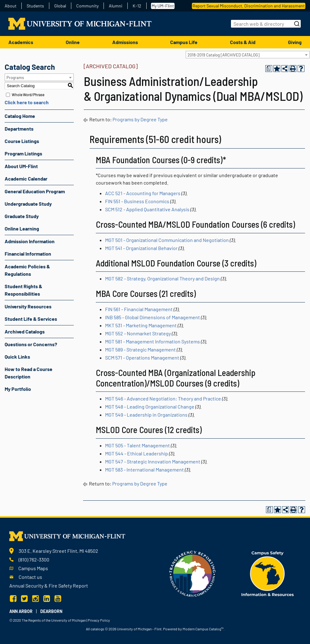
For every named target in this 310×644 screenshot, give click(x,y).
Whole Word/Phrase (28, 95)
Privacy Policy (99, 620)
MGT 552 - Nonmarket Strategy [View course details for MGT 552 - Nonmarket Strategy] (138, 333)
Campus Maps (33, 568)
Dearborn (51, 611)
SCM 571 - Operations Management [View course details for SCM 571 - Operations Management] (142, 358)
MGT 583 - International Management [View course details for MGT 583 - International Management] (144, 470)
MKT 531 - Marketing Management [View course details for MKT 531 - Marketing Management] (141, 325)
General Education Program (35, 191)
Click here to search (27, 102)
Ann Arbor (21, 611)
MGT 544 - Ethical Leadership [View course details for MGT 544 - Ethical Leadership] (137, 453)
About (11, 6)
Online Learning (22, 228)
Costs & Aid (243, 42)
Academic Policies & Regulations (27, 270)
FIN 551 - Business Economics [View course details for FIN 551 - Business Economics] (137, 201)
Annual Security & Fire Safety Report (49, 586)
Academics (21, 42)
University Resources (28, 306)
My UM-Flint (163, 6)
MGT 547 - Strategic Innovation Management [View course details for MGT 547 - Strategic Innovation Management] (153, 461)
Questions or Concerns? (31, 344)
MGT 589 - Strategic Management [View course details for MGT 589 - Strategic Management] (140, 349)
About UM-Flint (21, 166)
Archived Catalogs (25, 331)
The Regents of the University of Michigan (54, 620)
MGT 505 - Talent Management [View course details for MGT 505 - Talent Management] (137, 445)
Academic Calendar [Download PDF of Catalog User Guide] (26, 179)
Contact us (30, 577)
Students (35, 6)
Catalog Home (20, 116)
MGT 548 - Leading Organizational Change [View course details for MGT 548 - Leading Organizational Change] (150, 407)
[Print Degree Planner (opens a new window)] (269, 69)
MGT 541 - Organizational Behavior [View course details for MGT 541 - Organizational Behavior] (141, 248)
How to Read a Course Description (29, 373)
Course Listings (22, 141)
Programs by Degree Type (140, 119)
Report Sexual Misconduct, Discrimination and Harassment (249, 6)
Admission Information (30, 241)
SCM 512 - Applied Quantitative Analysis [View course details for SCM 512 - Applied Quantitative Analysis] (147, 209)
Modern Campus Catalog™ (203, 629)
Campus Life (184, 42)
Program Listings (23, 153)
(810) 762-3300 (34, 559)
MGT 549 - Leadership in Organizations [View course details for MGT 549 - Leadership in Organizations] (146, 415)
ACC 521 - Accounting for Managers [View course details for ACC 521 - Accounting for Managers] (143, 193)
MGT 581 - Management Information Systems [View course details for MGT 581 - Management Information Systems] (153, 341)
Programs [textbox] (15, 78)
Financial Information (28, 254)
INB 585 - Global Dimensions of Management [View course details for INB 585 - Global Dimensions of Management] (153, 317)
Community (87, 6)
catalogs (97, 629)
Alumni (116, 6)
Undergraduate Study (28, 204)
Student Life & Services (31, 319)
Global (60, 6)
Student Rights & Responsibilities (23, 290)
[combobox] (248, 55)
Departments (19, 129)
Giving (295, 42)
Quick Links (17, 357)
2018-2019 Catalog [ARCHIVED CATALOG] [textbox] (224, 55)
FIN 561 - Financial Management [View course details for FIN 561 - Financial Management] (139, 309)
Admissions (125, 42)
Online (73, 42)
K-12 (137, 6)
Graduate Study (22, 216)
